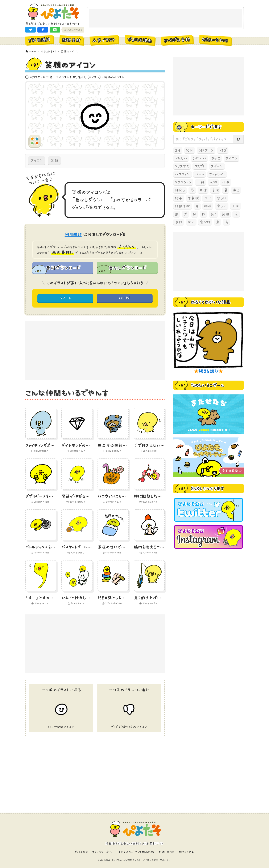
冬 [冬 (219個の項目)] (192, 190)
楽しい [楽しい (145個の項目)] (222, 206)
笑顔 (54, 160)
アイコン (37, 160)
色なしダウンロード (127, 268)
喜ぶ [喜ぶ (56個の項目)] (215, 190)
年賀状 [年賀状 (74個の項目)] (193, 198)
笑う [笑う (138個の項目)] (213, 214)
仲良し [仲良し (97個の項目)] (180, 190)
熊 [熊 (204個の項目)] (177, 214)
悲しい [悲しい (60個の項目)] (221, 198)
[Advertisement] (165, 18)
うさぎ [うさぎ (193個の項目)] (223, 150)
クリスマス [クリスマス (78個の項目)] (182, 166)
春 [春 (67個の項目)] (197, 206)
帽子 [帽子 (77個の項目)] (179, 198)
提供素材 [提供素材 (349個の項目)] (183, 206)
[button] (30, 30)
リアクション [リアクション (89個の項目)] (183, 182)
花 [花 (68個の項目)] (236, 214)
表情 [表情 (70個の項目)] (179, 222)
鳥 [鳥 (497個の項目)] (226, 222)
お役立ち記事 (186, 852)
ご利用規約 (82, 852)
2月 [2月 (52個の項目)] (178, 150)
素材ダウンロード (63, 268)
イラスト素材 (67, 77)
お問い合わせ (167, 852)
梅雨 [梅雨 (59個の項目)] (208, 206)
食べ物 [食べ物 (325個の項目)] (205, 222)
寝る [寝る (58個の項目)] (236, 190)
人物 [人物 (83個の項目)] (213, 182)
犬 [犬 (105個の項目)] (186, 214)
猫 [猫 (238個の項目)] (194, 214)
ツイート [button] (65, 298)
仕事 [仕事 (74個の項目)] (226, 182)
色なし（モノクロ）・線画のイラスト (101, 77)
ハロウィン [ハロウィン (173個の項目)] (182, 174)
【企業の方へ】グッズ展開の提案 (137, 852)
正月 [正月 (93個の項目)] (236, 206)
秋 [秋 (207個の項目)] (203, 214)
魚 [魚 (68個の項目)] (218, 222)
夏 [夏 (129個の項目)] (226, 190)
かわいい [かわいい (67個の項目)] (199, 158)
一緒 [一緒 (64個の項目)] (200, 182)
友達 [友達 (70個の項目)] (203, 190)
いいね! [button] (125, 298)
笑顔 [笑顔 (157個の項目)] (225, 214)
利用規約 (73, 234)
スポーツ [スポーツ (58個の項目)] (217, 166)
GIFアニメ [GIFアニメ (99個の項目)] (206, 150)
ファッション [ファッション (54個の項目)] (217, 174)
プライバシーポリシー (103, 852)
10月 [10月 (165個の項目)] (189, 150)
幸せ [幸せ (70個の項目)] (208, 198)
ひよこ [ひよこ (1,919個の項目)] (216, 158)
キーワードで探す (206, 127)
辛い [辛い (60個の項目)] (191, 222)
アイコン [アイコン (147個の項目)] (232, 158)
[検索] (238, 139)
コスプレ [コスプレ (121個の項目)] (200, 166)
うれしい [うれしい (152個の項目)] (181, 158)
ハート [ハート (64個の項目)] (200, 174)
